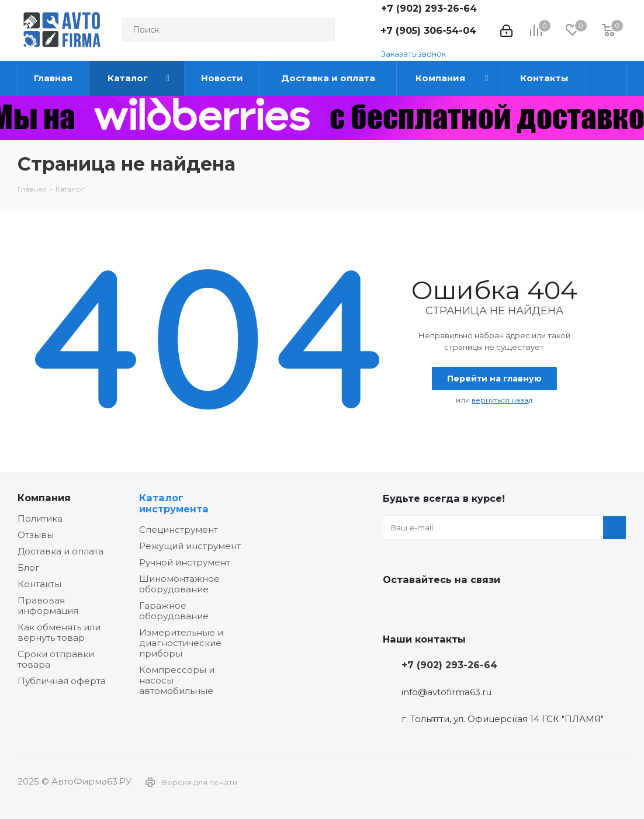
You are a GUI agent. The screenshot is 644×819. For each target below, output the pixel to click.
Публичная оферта (62, 681)
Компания (44, 498)
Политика (40, 518)
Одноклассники (453, 607)
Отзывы (36, 535)
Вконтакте (394, 607)
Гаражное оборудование (174, 611)
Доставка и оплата (60, 551)
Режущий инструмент (190, 546)
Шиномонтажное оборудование (179, 584)
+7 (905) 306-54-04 (428, 30)
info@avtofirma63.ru (446, 692)
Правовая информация (48, 605)
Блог (29, 568)
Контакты (39, 584)
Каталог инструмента (174, 503)
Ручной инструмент (185, 562)
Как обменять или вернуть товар (59, 632)
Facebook (424, 607)
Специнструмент (179, 530)
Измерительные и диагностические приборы (181, 643)
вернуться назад (502, 400)
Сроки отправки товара (56, 659)
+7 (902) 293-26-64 (429, 8)
